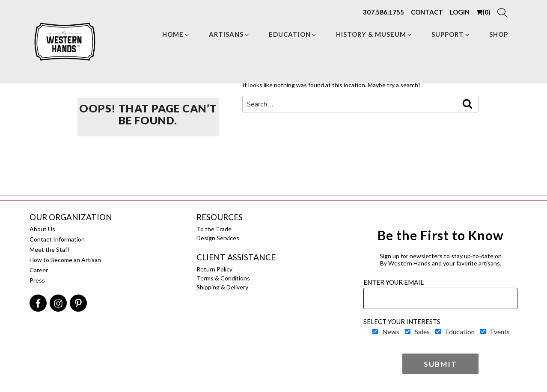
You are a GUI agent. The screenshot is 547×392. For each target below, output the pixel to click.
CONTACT (427, 12)
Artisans (229, 34)
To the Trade (214, 229)
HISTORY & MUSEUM (374, 34)
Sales (422, 332)
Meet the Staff (49, 249)
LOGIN (460, 12)
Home (176, 34)
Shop (499, 34)
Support (451, 34)
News (391, 332)
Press (37, 280)
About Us (42, 229)
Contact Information (57, 239)
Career (39, 270)
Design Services (218, 238)
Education (293, 34)
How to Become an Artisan (65, 260)
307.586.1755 (383, 12)
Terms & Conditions (223, 278)
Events (500, 332)
